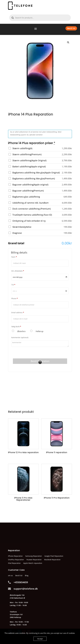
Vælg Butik (16, 327)
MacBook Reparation (52, 560)
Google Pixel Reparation (54, 556)
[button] (68, 42)
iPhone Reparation (15, 556)
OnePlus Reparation (16, 560)
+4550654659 (21, 582)
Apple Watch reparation (33, 563)
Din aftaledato (18, 271)
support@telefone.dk (26, 589)
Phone (15, 298)
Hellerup (40, 331)
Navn (14, 257)
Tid (13, 285)
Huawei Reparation (34, 560)
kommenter (20, 337)
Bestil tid (71, 28)
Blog (27, 576)
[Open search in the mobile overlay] (40, 18)
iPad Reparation (14, 563)
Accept (40, 639)
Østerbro (21, 331)
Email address (18, 312)
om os (10, 576)
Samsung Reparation (34, 556)
